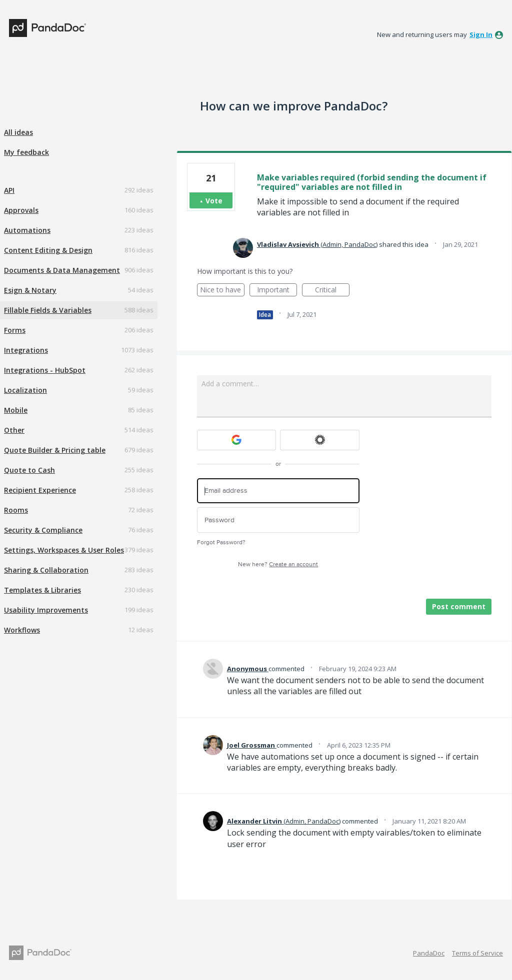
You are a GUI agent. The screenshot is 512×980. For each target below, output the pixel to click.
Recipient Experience (40, 490)
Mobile (16, 410)
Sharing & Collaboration (46, 570)
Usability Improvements (46, 610)
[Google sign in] (237, 440)
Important (277, 291)
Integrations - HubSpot (45, 370)
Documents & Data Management (62, 270)
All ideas (18, 132)
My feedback (26, 152)
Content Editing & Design (48, 250)
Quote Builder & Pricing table (55, 450)
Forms (15, 330)
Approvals (21, 210)
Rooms (16, 510)
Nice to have (222, 291)
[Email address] (278, 491)
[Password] (278, 520)
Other (14, 430)
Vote (214, 201)
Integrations (26, 350)
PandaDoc (429, 953)
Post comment (459, 606)
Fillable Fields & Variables (48, 310)
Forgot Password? (221, 542)
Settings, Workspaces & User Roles (64, 550)
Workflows (22, 630)
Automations (27, 230)
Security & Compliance (43, 530)
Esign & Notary (30, 290)
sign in (481, 34)
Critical (332, 291)
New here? (278, 564)
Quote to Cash (29, 470)
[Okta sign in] (320, 440)
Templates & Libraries (42, 590)
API (9, 190)
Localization (25, 390)
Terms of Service (477, 953)
